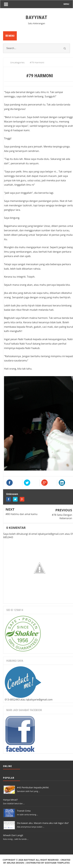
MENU (66, 4)
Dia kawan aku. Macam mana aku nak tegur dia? (43, 823)
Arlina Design (15, 863)
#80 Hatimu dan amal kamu (21, 514)
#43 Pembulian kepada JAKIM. (33, 787)
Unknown (12, 494)
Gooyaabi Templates (57, 863)
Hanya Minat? (10, 800)
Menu (10, 36)
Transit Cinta (24, 811)
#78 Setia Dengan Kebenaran (62, 517)
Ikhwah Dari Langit (13, 835)
